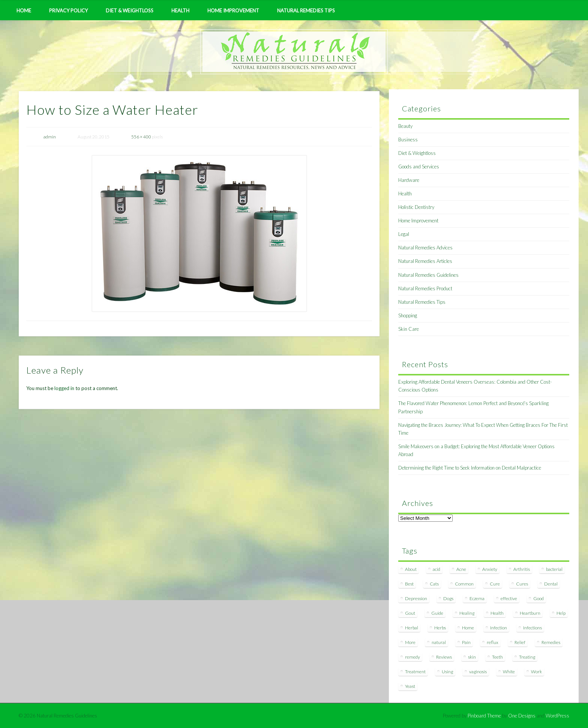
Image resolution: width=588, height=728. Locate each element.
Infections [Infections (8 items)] (532, 628)
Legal (404, 234)
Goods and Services (419, 167)
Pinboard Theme (484, 716)
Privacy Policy (68, 11)
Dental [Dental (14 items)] (551, 584)
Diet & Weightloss (130, 11)
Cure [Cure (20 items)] (495, 584)
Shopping (408, 315)
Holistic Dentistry (416, 207)
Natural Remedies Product (425, 288)
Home (24, 11)
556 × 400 (141, 137)
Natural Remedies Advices (425, 248)
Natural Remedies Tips (306, 11)
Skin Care (409, 329)
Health (180, 11)
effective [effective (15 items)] (509, 598)
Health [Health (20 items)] (497, 613)
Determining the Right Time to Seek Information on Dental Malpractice (470, 468)
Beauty (405, 126)
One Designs (522, 716)
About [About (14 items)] (411, 569)
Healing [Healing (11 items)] (467, 613)
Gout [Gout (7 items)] (410, 613)
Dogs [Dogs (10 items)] (448, 598)
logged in (64, 388)
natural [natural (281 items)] (439, 642)
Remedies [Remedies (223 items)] (551, 642)
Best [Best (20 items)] (409, 584)
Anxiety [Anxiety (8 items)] (490, 569)
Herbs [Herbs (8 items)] (440, 628)
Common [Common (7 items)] (464, 584)
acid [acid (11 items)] (436, 569)
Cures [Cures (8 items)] (522, 584)
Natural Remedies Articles (425, 261)
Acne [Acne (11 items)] (461, 569)
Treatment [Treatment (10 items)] (415, 672)
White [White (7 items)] (509, 672)
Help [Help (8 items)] (561, 613)
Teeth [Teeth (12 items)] (497, 657)
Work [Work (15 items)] (536, 672)
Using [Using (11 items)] (447, 672)
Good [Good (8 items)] (538, 598)
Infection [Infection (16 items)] (499, 628)
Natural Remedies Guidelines (428, 275)
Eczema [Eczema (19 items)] (477, 598)
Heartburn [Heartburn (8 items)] (530, 613)
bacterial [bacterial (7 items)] (554, 569)
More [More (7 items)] (410, 642)
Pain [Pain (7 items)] (466, 642)
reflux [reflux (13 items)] (493, 642)
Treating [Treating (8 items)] (527, 657)
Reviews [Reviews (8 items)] (444, 657)
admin (50, 137)
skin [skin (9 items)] (472, 657)
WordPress (557, 716)
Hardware (409, 180)
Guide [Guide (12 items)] (437, 613)
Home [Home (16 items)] (468, 628)
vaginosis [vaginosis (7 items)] (478, 672)
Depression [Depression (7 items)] (416, 598)
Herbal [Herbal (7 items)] (412, 628)
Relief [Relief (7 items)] (520, 642)
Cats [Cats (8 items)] (434, 584)
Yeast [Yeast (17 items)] (410, 686)
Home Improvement (233, 11)
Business (408, 140)
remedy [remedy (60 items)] (412, 657)
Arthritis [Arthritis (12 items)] (522, 569)
